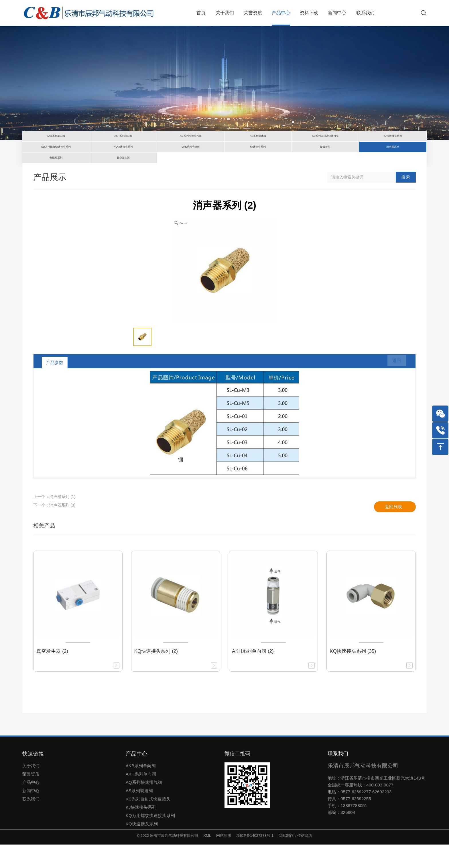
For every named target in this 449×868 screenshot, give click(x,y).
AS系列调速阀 (139, 814)
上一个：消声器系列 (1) (54, 520)
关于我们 (31, 789)
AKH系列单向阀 (141, 797)
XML (207, 859)
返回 (393, 386)
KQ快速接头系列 (142, 847)
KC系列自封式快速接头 (148, 822)
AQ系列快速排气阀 (144, 806)
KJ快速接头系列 (141, 831)
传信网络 (305, 859)
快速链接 (33, 777)
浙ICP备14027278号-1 (255, 859)
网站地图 (224, 859)
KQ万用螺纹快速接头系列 (150, 839)
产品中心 (31, 806)
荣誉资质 (31, 797)
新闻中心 (31, 814)
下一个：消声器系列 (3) (54, 529)
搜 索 (406, 200)
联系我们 (31, 822)
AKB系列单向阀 (141, 789)
